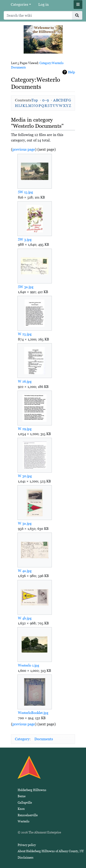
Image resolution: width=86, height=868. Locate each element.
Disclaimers (26, 858)
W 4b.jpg (25, 618)
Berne (22, 796)
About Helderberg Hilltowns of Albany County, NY (51, 851)
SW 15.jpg (25, 192)
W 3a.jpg (25, 523)
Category (22, 739)
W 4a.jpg (25, 571)
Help (72, 72)
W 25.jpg (25, 334)
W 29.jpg (25, 429)
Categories (19, 4)
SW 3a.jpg (26, 287)
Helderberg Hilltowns (32, 790)
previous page (24, 149)
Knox (21, 809)
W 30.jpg (25, 476)
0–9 (46, 100)
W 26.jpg (25, 381)
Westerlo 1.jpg (29, 665)
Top (35, 100)
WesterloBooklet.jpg (33, 713)
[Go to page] (77, 15)
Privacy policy (27, 845)
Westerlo (24, 821)
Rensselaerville (28, 815)
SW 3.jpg (25, 239)
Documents (44, 739)
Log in (43, 4)
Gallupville (25, 803)
